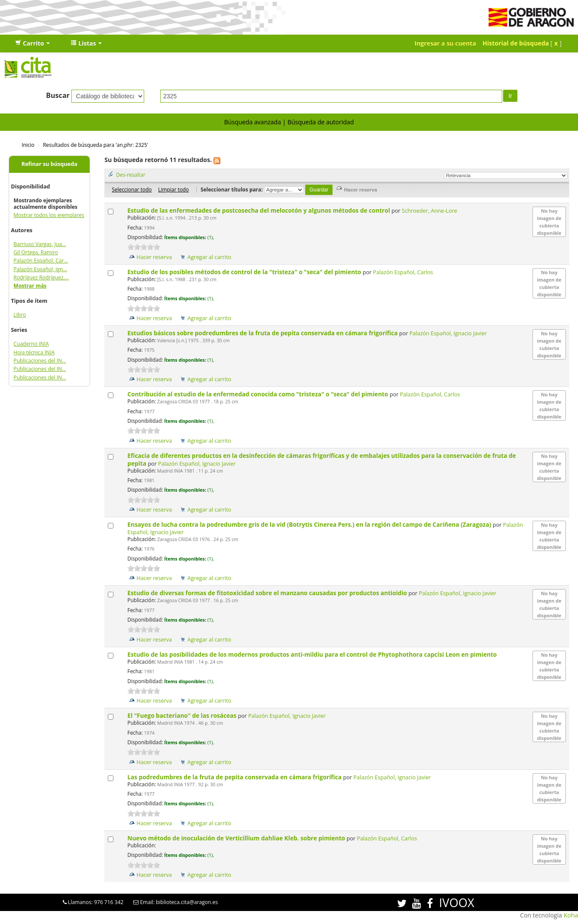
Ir (510, 96)
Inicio (28, 145)
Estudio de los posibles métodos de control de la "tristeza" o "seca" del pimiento (245, 272)
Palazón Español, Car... (40, 261)
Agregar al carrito (209, 257)
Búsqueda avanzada (253, 122)
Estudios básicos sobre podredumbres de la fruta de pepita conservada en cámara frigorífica (263, 333)
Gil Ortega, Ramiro (36, 252)
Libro (20, 315)
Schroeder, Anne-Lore (429, 211)
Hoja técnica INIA (34, 352)
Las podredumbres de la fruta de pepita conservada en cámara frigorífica (235, 777)
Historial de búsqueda (516, 43)
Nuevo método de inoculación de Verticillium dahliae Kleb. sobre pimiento (237, 838)
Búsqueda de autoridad (321, 122)
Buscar (58, 95)
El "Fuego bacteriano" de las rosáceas (182, 715)
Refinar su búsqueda (50, 164)
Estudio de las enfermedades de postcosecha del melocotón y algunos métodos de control (259, 210)
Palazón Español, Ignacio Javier (448, 333)
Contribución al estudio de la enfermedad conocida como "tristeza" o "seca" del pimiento (258, 394)
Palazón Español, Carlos (403, 272)
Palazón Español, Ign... (40, 269)
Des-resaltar (131, 175)
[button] (32, 43)
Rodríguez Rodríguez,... (41, 277)
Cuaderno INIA (31, 344)
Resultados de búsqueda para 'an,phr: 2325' (95, 145)
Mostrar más (30, 286)
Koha (571, 915)
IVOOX (457, 903)
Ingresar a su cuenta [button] (446, 43)
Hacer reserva (154, 257)
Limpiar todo (173, 189)
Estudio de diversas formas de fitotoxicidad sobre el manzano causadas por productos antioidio (268, 593)
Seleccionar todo (132, 189)
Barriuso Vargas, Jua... (40, 244)
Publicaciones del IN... (40, 361)
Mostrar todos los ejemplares (49, 215)
